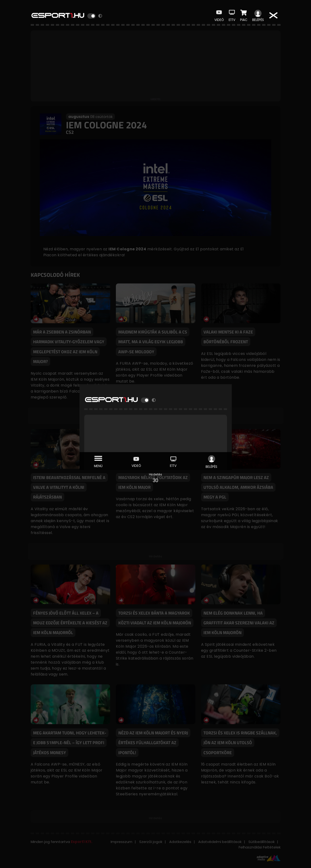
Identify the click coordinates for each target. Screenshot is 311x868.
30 (155, 480)
